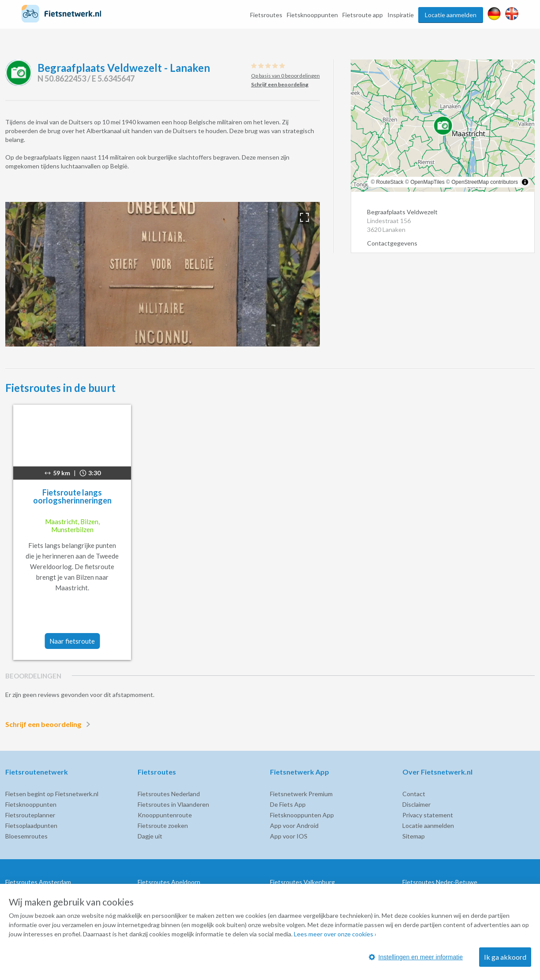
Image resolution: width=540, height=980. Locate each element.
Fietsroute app (363, 15)
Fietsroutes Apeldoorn (169, 882)
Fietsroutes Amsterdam (38, 882)
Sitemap (414, 836)
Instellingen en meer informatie (416, 957)
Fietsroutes (266, 15)
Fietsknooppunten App (302, 815)
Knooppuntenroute (165, 815)
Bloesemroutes (26, 836)
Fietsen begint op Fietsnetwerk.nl (52, 794)
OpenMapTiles (427, 182)
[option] (163, 274)
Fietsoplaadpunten (31, 825)
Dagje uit (150, 836)
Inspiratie (401, 15)
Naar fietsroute (72, 641)
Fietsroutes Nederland (169, 794)
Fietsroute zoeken (163, 825)
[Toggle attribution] (525, 182)
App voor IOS (289, 836)
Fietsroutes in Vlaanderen (173, 804)
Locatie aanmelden (451, 15)
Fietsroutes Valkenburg (302, 882)
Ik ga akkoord (505, 957)
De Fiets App (288, 804)
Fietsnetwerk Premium (301, 794)
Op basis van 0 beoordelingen (285, 76)
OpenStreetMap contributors (485, 182)
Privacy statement (428, 815)
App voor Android (294, 825)
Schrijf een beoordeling (49, 724)
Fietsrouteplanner (30, 815)
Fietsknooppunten (312, 15)
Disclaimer (416, 804)
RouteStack (390, 182)
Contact (414, 794)
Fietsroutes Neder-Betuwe (440, 882)
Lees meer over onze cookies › (335, 934)
